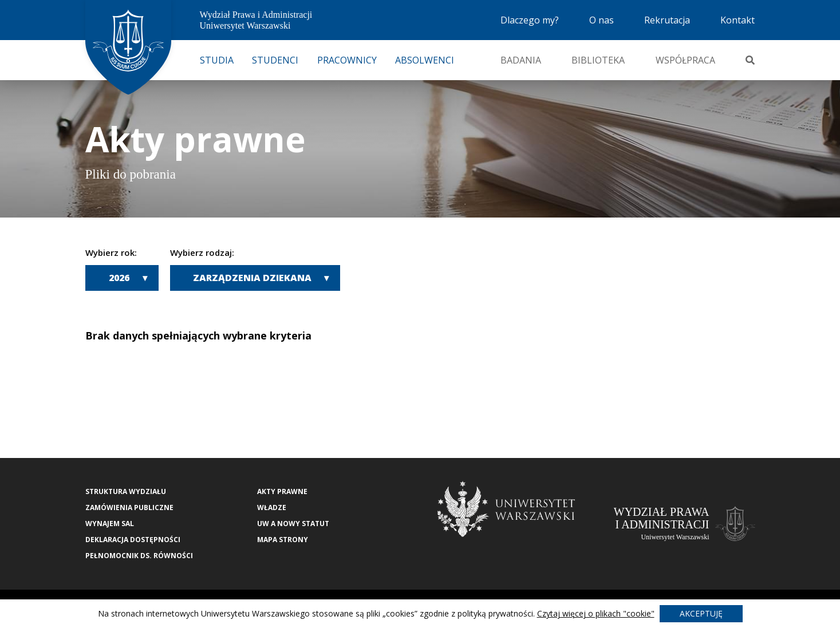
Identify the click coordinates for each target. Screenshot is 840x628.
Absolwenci (425, 60)
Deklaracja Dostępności (133, 540)
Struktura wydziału (126, 491)
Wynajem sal (110, 524)
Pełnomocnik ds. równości (139, 556)
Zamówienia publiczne (129, 507)
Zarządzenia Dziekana (252, 278)
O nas (602, 20)
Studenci (275, 60)
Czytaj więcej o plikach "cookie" (596, 613)
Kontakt (738, 20)
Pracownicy (347, 60)
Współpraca (685, 60)
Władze (272, 507)
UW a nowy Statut (293, 524)
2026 (119, 278)
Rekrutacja (667, 20)
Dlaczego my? (530, 20)
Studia (217, 60)
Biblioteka (598, 60)
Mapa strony (283, 540)
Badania (521, 60)
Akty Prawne (282, 491)
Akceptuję (701, 613)
